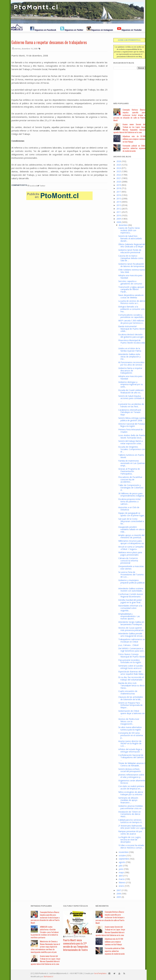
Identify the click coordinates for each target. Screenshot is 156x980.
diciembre (123, 225)
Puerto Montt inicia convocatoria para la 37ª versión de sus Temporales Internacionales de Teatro (76, 945)
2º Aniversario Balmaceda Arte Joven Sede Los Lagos (132, 827)
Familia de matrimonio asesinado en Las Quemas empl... (132, 463)
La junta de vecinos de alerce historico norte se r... (132, 302)
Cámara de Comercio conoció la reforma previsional (128, 561)
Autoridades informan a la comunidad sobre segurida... (130, 608)
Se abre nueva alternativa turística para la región (130, 728)
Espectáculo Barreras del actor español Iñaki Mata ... (132, 673)
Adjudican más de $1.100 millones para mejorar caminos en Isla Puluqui (134, 139)
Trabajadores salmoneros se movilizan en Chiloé (132, 641)
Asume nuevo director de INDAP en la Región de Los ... (130, 744)
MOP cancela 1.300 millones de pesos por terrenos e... (131, 322)
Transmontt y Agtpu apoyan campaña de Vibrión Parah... (131, 289)
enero (121, 886)
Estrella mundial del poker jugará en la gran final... (130, 601)
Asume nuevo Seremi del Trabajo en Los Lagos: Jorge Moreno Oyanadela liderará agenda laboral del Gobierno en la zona (129, 128)
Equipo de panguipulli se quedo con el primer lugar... (132, 514)
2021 (119, 178)
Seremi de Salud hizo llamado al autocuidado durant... (130, 238)
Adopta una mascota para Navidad (130, 277)
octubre (122, 855)
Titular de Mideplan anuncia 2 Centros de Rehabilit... (132, 764)
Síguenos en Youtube (132, 30)
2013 (119, 205)
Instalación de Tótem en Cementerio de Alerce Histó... (130, 814)
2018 (119, 188)
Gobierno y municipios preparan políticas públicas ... (132, 583)
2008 (119, 222)
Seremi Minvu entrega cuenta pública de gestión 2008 (132, 419)
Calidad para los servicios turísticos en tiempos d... (131, 821)
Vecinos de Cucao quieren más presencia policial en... (132, 629)
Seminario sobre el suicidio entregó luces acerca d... (131, 667)
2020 (119, 182)
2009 (119, 219)
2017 (119, 192)
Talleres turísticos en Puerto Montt (131, 456)
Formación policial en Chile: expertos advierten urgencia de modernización (134, 148)
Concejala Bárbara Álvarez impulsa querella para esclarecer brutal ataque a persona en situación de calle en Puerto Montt (129, 115)
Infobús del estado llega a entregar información (130, 750)
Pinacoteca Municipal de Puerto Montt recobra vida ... (132, 343)
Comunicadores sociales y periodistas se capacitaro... (132, 316)
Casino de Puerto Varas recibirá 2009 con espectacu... (129, 230)
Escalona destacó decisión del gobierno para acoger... (132, 336)
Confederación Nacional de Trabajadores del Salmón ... (131, 757)
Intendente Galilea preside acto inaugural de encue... (131, 635)
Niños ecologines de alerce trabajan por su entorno (131, 793)
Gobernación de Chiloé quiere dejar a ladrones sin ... (132, 713)
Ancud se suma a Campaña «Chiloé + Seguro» (131, 548)
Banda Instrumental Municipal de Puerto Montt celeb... (132, 329)
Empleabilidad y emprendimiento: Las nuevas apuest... (129, 616)
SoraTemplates (100, 973)
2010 (119, 215)
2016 (119, 195)
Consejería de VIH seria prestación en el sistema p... (131, 735)
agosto (122, 862)
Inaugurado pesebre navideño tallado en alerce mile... (131, 529)
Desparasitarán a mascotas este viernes (131, 567)
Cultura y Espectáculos (76, 906)
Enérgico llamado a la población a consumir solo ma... (132, 309)
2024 (119, 168)
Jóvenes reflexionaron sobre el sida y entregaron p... (131, 776)
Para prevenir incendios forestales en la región (130, 661)
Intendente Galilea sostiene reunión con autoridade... (131, 590)
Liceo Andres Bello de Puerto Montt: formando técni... (132, 437)
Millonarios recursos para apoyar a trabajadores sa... (132, 542)
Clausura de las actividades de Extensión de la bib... (131, 698)
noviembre (124, 852)
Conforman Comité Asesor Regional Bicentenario (131, 595)
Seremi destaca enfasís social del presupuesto (130, 770)
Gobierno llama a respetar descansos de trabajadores (49, 42)
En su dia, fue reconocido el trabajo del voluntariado (131, 678)
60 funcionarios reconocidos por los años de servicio (131, 364)
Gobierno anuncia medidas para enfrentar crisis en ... (131, 807)
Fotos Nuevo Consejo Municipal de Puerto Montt (132, 655)
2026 (119, 161)
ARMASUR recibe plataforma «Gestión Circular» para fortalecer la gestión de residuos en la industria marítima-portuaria (45, 932)
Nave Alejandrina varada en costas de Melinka (131, 296)
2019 (119, 185)
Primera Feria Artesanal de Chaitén (131, 431)
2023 (119, 171)
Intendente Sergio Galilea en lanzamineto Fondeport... (131, 623)
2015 (119, 199)
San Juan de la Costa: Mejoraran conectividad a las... (131, 521)
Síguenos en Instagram (102, 30)
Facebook (32, 186)
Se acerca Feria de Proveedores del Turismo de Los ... (131, 575)
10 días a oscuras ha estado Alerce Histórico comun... (131, 846)
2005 (119, 897)
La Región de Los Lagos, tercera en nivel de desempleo (130, 840)
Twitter (41, 186)
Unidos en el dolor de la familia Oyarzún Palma (130, 350)
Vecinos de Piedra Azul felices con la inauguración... (129, 721)
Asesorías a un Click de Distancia (129, 509)
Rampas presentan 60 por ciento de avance (130, 833)
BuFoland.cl (48, 977)
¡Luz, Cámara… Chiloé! (128, 645)
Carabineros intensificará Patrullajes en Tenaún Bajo (130, 412)
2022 (119, 175)
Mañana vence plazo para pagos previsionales (130, 554)
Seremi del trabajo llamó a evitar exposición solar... (130, 442)
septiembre (124, 859)
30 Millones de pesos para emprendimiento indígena (131, 495)
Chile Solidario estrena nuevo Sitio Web (132, 271)
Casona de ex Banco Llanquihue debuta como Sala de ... (131, 258)
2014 (119, 202)
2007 (119, 890)
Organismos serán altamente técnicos (132, 782)
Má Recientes (102, 906)
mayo (121, 872)
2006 (119, 894)
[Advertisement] (128, 84)
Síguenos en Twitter (74, 30)
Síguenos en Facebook (45, 30)
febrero (122, 882)
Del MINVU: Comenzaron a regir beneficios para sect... (132, 650)
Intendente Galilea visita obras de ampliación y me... (129, 357)
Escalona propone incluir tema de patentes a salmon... (130, 502)
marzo (122, 879)
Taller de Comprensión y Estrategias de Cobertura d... (131, 488)
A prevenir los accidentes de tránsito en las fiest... (131, 405)
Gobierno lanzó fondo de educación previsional (130, 251)
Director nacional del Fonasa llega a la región (132, 425)
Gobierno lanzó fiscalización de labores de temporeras (131, 265)
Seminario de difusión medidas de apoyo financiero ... (128, 800)
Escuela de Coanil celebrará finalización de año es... (131, 391)
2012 (119, 209)
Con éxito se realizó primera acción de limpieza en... (131, 787)
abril (121, 876)
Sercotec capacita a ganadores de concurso (130, 282)
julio (121, 866)
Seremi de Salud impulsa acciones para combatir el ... (131, 398)
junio (121, 869)
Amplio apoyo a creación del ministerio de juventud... (131, 536)
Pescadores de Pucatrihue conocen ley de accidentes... (130, 479)
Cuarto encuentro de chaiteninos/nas (128, 692)
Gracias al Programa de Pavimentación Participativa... (129, 471)
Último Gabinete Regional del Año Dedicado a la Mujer (132, 245)
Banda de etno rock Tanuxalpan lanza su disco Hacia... (131, 685)
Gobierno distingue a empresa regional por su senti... (131, 384)
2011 (119, 212)
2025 (119, 165)
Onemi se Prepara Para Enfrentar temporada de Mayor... (130, 705)
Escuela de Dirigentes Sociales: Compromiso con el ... (132, 449)
